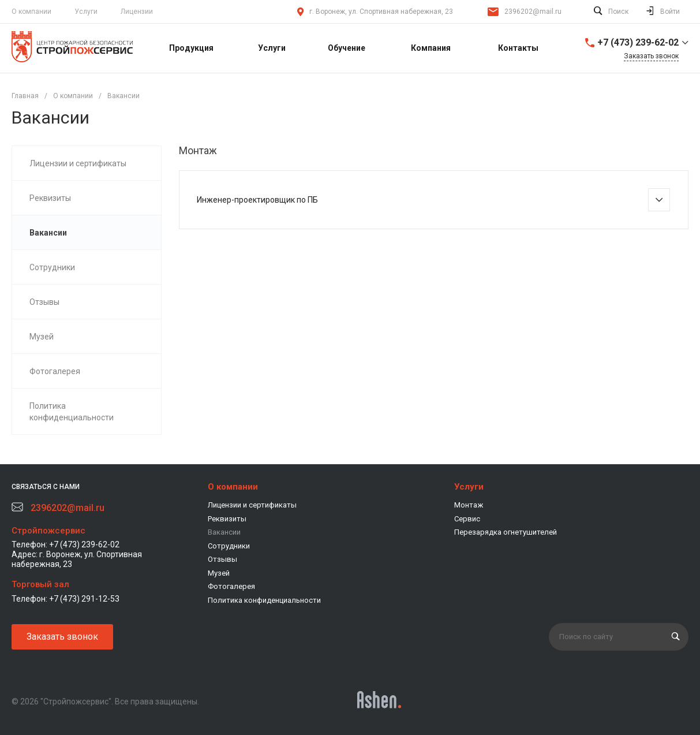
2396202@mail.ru (533, 12)
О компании (233, 487)
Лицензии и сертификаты (252, 505)
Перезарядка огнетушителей (506, 532)
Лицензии (137, 12)
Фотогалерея (231, 586)
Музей (219, 573)
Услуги (86, 12)
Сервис (467, 519)
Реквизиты (227, 519)
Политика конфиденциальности (264, 600)
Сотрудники (229, 546)
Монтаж (469, 505)
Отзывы (222, 559)
